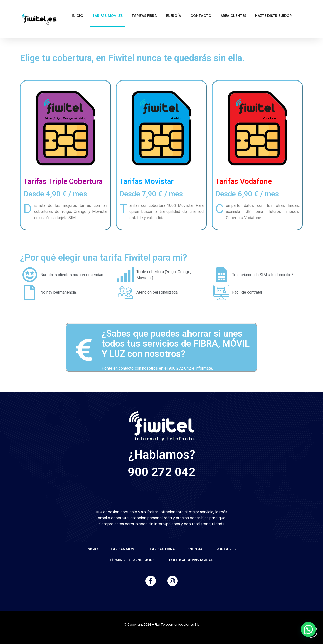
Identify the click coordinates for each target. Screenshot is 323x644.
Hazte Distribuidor (274, 16)
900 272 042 (162, 472)
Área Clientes (233, 16)
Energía (174, 16)
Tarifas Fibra (144, 16)
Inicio (78, 16)
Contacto (201, 16)
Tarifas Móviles (107, 16)
